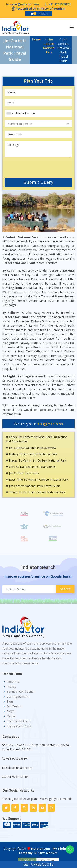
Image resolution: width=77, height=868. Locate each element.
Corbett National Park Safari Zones (31, 467)
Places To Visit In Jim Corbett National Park (36, 460)
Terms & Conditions (20, 692)
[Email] (38, 103)
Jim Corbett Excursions (22, 473)
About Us (13, 682)
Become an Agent (19, 721)
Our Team (13, 706)
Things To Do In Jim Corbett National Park (36, 492)
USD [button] (42, 14)
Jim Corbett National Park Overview (31, 448)
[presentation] (29, 166)
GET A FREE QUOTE (38, 864)
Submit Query (39, 182)
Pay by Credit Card (19, 726)
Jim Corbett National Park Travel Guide (33, 486)
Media (11, 716)
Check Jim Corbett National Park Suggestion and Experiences (37, 439)
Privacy (11, 687)
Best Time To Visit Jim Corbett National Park (37, 479)
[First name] (38, 92)
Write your (38, 424)
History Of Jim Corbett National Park (32, 454)
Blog (10, 702)
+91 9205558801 (60, 4)
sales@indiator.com (25, 4)
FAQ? (10, 711)
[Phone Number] (38, 113)
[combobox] (10, 113)
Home (36, 39)
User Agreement (17, 697)
